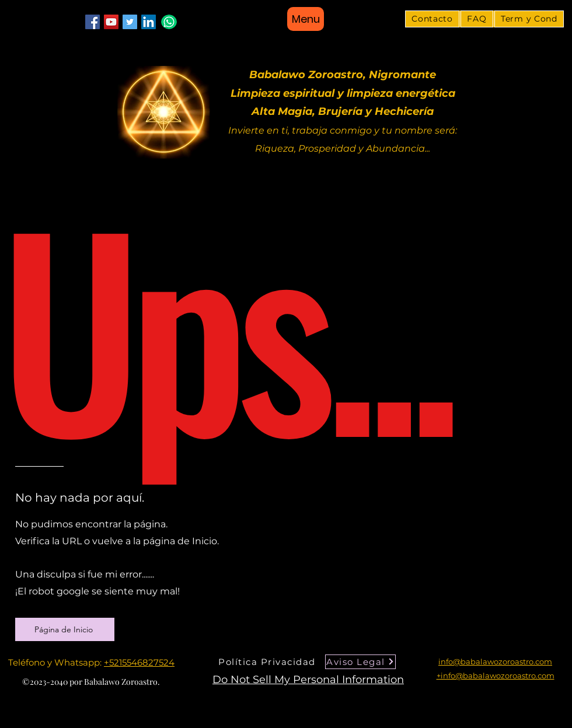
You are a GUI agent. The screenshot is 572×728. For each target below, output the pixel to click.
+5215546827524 (139, 662)
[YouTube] (111, 22)
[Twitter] (130, 22)
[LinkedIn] (149, 22)
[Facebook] (93, 22)
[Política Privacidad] (268, 662)
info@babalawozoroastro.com (495, 661)
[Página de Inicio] (65, 629)
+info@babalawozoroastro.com (496, 675)
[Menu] (306, 19)
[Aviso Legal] (360, 662)
